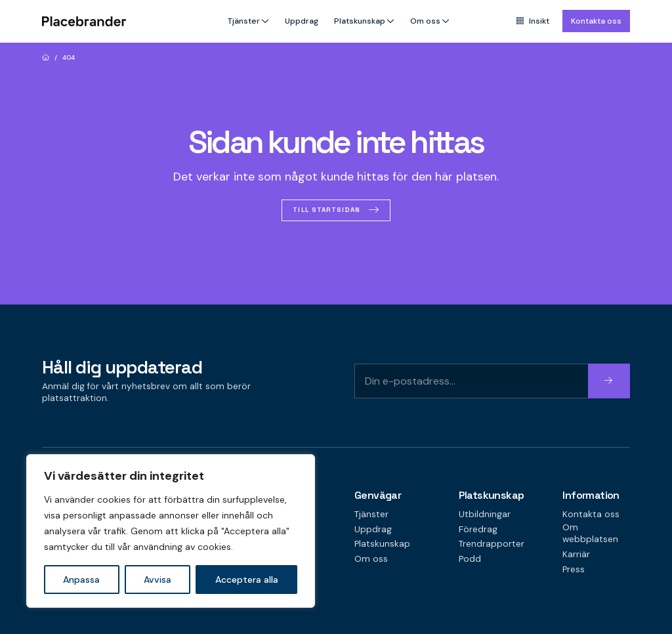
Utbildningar (485, 514)
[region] (171, 531)
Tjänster (244, 21)
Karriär (576, 554)
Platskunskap (360, 21)
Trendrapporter (492, 544)
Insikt (533, 21)
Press (574, 569)
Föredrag (478, 529)
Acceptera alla (247, 580)
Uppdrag (302, 21)
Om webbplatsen (590, 534)
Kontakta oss (596, 21)
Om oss (425, 21)
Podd (470, 559)
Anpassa (81, 580)
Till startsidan (326, 210)
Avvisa (157, 580)
